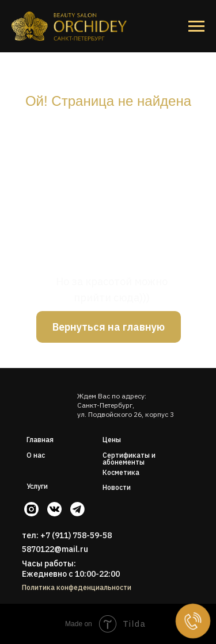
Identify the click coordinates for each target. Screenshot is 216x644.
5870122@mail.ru (55, 549)
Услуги (37, 486)
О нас (36, 455)
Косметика (121, 472)
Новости (117, 487)
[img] (47, 398)
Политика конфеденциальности (77, 587)
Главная (40, 440)
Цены (112, 440)
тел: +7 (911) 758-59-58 (67, 535)
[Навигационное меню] (196, 26)
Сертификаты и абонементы (129, 459)
